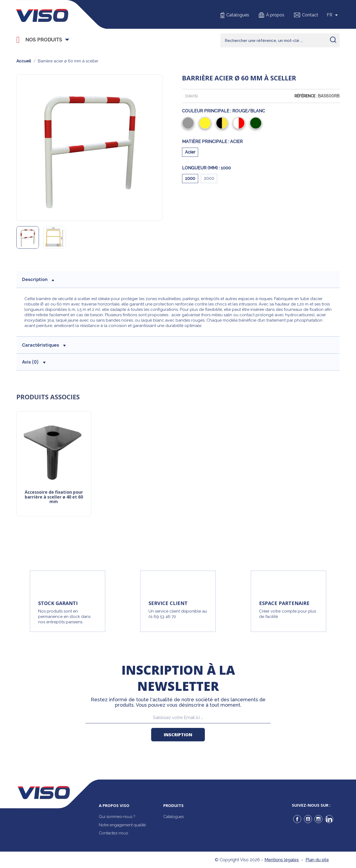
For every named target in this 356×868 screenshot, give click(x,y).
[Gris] (189, 124)
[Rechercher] (280, 40)
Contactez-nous (113, 833)
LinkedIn (329, 819)
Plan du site (317, 860)
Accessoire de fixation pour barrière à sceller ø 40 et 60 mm (54, 497)
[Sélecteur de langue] (333, 15)
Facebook (297, 819)
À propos (275, 15)
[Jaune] (206, 124)
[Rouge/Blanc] (240, 124)
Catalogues (238, 15)
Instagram (318, 819)
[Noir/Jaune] (223, 124)
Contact (310, 15)
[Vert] (257, 124)
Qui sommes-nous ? (117, 817)
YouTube (308, 819)
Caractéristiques (44, 345)
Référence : (306, 96)
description (38, 279)
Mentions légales (282, 860)
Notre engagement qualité (122, 825)
